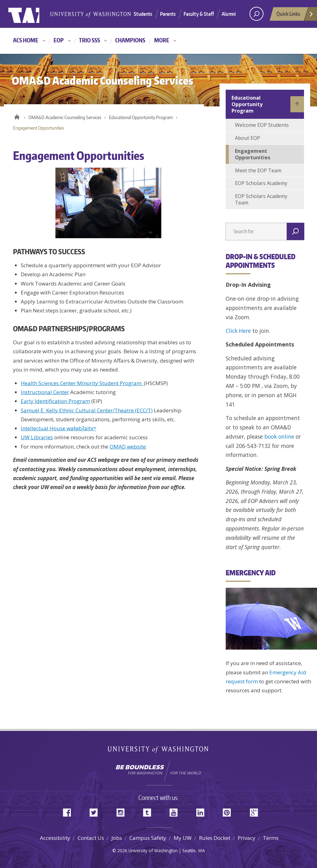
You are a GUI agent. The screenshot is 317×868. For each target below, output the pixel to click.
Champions (130, 40)
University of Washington (34, 14)
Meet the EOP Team (258, 170)
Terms (271, 838)
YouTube (176, 811)
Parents (168, 14)
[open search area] (256, 14)
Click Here (238, 331)
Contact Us (91, 838)
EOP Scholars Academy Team (261, 199)
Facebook (69, 811)
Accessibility (55, 838)
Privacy (247, 838)
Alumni (229, 14)
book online (279, 436)
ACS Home (26, 40)
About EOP (248, 138)
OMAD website (128, 447)
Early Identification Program (55, 401)
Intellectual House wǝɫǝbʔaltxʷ (59, 428)
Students (143, 14)
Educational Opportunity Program (141, 117)
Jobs (117, 838)
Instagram (123, 811)
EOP (59, 40)
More (162, 40)
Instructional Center (45, 392)
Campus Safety (148, 838)
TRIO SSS (89, 40)
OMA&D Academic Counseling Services (65, 117)
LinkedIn (202, 811)
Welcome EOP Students (262, 125)
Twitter (96, 811)
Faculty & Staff (199, 14)
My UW (183, 838)
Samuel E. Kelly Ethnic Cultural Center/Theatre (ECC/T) (87, 410)
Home (17, 116)
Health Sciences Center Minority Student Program (82, 383)
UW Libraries (37, 437)
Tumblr (149, 811)
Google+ (256, 811)
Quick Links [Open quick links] (295, 15)
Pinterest (229, 811)
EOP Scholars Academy (261, 183)
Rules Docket (215, 838)
